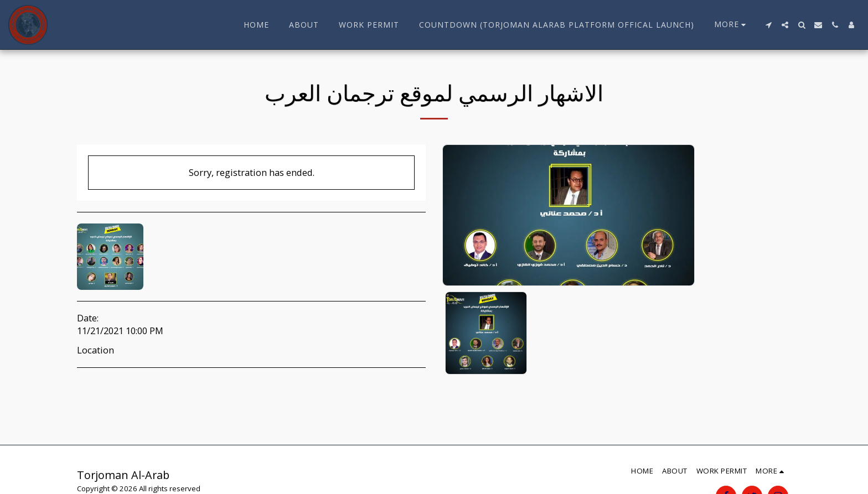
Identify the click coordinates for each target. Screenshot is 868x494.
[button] (768, 25)
